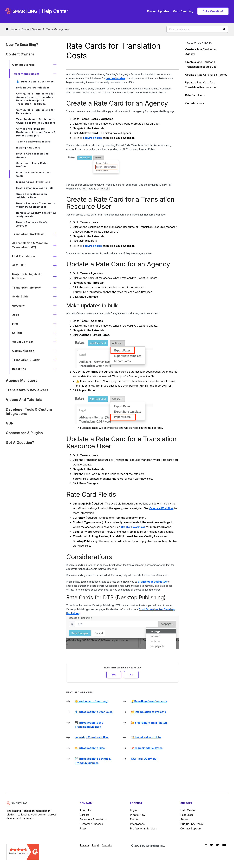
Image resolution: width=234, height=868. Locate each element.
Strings (17, 333)
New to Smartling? (22, 45)
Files (15, 324)
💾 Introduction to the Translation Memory (89, 725)
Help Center (188, 810)
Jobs (16, 315)
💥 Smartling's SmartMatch (149, 723)
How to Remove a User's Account (32, 224)
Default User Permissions (33, 88)
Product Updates (158, 11)
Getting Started (23, 65)
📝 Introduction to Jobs (146, 737)
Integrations (137, 824)
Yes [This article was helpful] (114, 674)
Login (133, 810)
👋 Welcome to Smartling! (91, 701)
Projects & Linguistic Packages (27, 276)
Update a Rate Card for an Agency (206, 75)
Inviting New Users (28, 148)
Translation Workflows (28, 234)
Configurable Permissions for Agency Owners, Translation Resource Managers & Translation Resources (35, 99)
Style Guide (20, 296)
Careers (84, 815)
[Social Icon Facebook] (206, 845)
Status (184, 819)
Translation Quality (26, 360)
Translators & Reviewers (27, 390)
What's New (138, 815)
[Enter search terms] (197, 29)
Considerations (195, 103)
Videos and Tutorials (24, 400)
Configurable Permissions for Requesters (35, 112)
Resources (187, 815)
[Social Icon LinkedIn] (218, 845)
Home (11, 29)
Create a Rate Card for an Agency (201, 52)
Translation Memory (27, 288)
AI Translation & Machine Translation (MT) (30, 245)
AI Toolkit (19, 265)
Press (83, 828)
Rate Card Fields (195, 95)
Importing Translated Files (92, 737)
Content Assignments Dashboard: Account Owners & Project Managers (36, 132)
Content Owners (31, 29)
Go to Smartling (183, 11)
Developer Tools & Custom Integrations (29, 412)
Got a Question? (213, 11)
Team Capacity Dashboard (33, 142)
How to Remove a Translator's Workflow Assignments (36, 205)
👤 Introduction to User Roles (35, 82)
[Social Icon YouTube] (224, 845)
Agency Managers (22, 380)
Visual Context (23, 342)
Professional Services (143, 828)
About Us (86, 810)
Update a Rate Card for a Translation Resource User (201, 85)
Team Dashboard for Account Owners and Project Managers (36, 121)
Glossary (19, 306)
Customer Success (91, 824)
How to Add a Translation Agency (32, 155)
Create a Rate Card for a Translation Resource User (202, 64)
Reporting (19, 369)
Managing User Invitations (33, 182)
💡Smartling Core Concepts (149, 701)
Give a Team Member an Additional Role (32, 196)
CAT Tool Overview (144, 759)
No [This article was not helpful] (131, 674)
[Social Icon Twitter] (212, 845)
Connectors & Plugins (24, 433)
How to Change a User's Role (35, 188)
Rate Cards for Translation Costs (33, 174)
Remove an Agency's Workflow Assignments (36, 215)
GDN (10, 423)
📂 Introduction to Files (90, 748)
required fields (92, 138)
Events (134, 819)
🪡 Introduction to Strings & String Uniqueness (93, 761)
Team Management (58, 29)
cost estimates (115, 78)
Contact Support (191, 828)
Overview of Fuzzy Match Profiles (32, 165)
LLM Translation (24, 256)
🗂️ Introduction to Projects (148, 712)
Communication (23, 351)
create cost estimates (152, 582)
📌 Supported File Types (147, 748)
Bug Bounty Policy (192, 824)
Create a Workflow (161, 508)
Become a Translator (93, 819)
